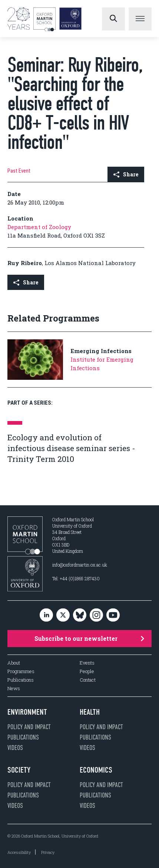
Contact (88, 680)
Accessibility (19, 852)
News (14, 688)
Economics (96, 770)
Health (90, 712)
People (87, 671)
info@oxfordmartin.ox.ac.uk (80, 565)
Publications (21, 680)
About (14, 663)
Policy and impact (29, 727)
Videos (15, 748)
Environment (27, 712)
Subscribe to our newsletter (90, 638)
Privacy (48, 852)
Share (126, 174)
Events (87, 663)
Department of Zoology (39, 227)
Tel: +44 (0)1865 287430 (76, 578)
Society (19, 770)
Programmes (21, 671)
